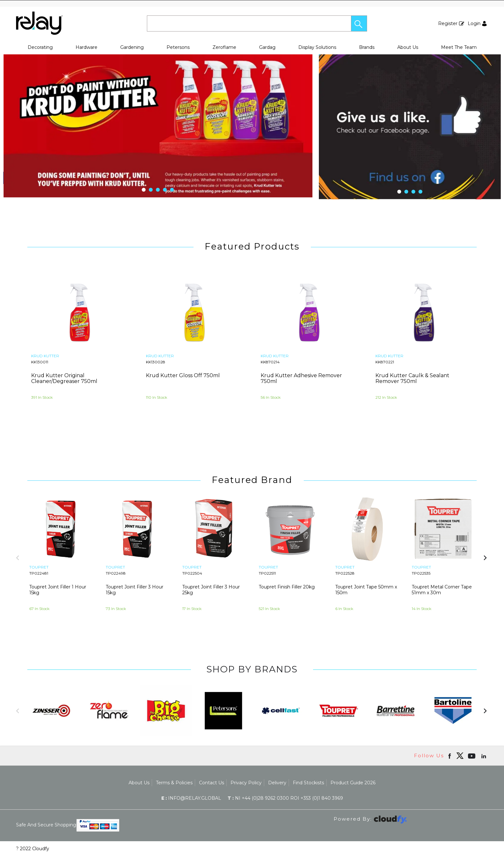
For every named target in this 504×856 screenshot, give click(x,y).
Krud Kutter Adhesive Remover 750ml (301, 378)
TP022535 (421, 573)
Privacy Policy (246, 783)
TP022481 (39, 573)
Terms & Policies (174, 783)
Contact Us (212, 783)
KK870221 (385, 362)
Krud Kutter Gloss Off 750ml (183, 375)
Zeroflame (224, 47)
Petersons (178, 47)
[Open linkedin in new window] (484, 756)
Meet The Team (459, 47)
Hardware (86, 47)
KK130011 (40, 362)
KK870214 (270, 362)
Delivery (277, 783)
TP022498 (116, 573)
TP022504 (192, 573)
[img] (460, 756)
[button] (359, 23)
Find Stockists (308, 783)
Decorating (40, 47)
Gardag (267, 47)
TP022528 (345, 573)
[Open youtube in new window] (472, 756)
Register (448, 23)
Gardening (132, 47)
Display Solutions (317, 47)
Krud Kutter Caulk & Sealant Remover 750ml (412, 378)
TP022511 (267, 573)
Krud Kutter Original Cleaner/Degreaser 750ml (64, 378)
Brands (367, 47)
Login (474, 23)
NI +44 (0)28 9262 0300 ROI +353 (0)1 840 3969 (285, 798)
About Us (408, 47)
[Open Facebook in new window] (450, 756)
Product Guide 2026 (353, 783)
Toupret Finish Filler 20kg (287, 587)
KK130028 (156, 362)
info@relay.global (191, 798)
